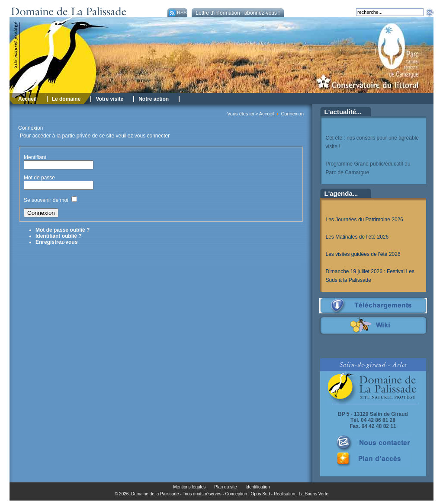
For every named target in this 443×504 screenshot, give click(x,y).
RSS (177, 13)
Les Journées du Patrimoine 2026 (364, 220)
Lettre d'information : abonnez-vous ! (238, 13)
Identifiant (35, 157)
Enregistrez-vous (56, 242)
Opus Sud (260, 494)
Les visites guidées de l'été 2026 (363, 254)
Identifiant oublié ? (59, 236)
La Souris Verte (314, 494)
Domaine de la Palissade (155, 494)
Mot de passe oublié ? (63, 230)
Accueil (267, 114)
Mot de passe (40, 178)
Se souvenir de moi (46, 200)
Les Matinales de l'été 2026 (357, 237)
